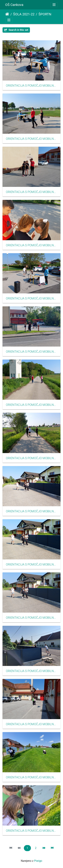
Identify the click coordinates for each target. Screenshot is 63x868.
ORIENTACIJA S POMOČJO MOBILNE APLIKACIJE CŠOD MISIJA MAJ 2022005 (32, 298)
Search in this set (16, 30)
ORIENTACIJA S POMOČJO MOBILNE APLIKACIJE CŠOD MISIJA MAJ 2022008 (32, 458)
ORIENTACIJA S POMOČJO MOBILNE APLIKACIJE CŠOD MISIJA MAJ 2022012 (32, 671)
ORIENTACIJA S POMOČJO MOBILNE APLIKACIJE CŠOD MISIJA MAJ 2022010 (32, 564)
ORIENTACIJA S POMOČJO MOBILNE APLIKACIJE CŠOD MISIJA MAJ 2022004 (32, 245)
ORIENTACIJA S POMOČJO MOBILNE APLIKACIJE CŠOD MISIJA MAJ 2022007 (32, 405)
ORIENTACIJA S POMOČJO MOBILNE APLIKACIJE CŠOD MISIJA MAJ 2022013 (32, 724)
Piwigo (38, 861)
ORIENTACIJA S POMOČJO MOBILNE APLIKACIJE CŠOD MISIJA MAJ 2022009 (32, 511)
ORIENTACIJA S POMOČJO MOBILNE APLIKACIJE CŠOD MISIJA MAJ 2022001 (32, 86)
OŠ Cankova (14, 5)
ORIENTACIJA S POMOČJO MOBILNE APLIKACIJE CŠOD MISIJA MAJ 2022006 (32, 352)
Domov (7, 14)
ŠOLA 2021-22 (24, 14)
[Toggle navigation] (54, 5)
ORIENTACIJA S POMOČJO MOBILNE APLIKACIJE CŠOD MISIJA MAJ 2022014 (32, 777)
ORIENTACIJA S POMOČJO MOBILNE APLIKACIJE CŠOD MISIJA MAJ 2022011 (32, 618)
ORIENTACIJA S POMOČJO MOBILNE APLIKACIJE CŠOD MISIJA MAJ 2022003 (32, 192)
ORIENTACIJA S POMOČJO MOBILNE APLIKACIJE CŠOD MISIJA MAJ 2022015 (32, 831)
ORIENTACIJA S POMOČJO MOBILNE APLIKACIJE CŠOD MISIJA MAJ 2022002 (32, 139)
